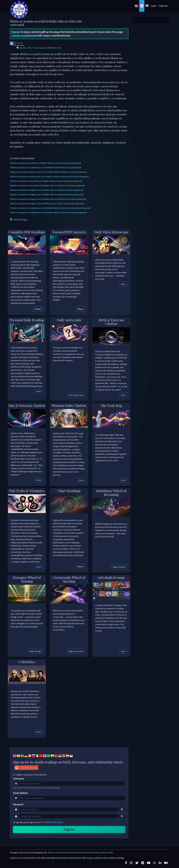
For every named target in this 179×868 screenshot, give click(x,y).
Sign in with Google (26, 768)
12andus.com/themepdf (24, 36)
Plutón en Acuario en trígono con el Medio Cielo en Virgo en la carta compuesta (47, 194)
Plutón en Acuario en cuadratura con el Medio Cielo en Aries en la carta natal (45, 167)
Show (38, 309)
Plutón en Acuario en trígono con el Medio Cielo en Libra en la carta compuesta (47, 190)
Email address (20, 793)
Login (154, 6)
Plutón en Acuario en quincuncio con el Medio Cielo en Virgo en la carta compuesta (48, 172)
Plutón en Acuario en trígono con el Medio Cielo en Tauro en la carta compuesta (47, 203)
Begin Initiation (119, 567)
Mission (65, 852)
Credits (110, 852)
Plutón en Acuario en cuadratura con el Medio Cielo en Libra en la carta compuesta (48, 212)
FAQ (103, 852)
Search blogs (19, 219)
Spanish (23, 48)
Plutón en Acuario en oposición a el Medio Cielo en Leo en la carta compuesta (46, 181)
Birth (29, 48)
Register (163, 6)
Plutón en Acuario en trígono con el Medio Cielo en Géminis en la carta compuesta (48, 199)
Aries (59, 48)
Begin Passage (35, 651)
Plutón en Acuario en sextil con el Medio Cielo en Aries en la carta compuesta (46, 163)
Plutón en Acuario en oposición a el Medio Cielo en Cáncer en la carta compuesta (47, 185)
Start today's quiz (76, 395)
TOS (44, 822)
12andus (20, 43)
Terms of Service (78, 852)
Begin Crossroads (76, 651)
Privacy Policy (56, 822)
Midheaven (51, 48)
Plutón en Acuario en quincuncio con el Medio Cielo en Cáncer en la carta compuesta (49, 177)
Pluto (35, 48)
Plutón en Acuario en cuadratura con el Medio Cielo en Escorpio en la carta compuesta (50, 208)
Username (18, 779)
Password (18, 804)
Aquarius (42, 48)
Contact (57, 852)
